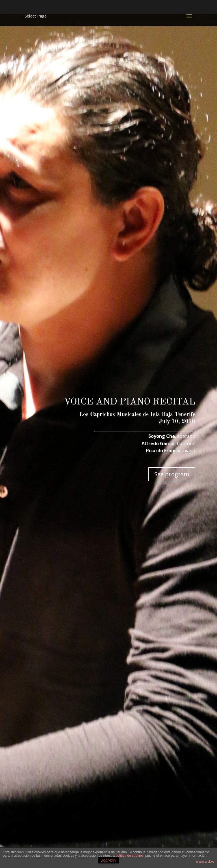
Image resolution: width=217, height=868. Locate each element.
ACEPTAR (108, 861)
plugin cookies (205, 862)
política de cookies (130, 856)
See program (172, 474)
